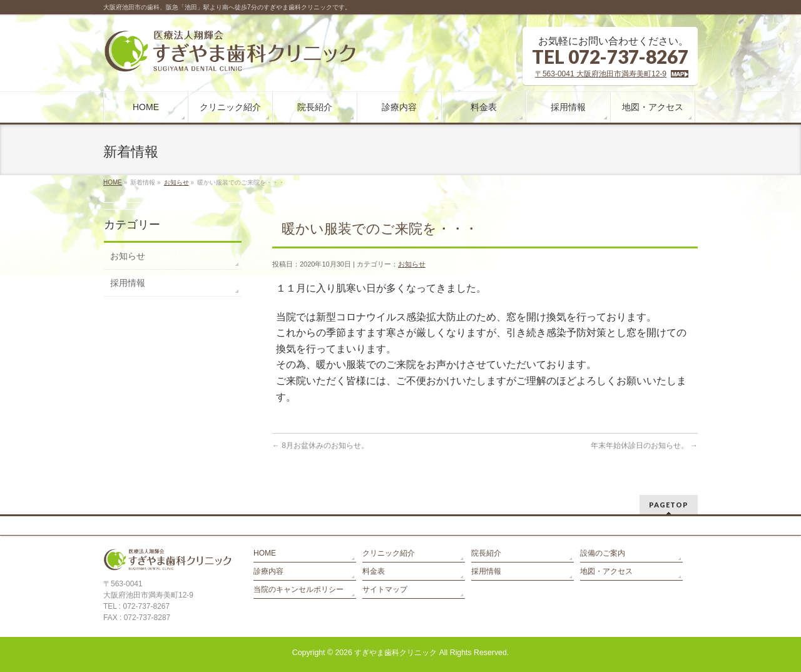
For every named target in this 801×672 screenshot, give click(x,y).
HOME (113, 182)
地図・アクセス (606, 571)
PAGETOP (669, 505)
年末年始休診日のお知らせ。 (644, 445)
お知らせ (176, 182)
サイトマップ (385, 589)
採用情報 (128, 283)
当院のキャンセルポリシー (298, 589)
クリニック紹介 (389, 553)
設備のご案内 (603, 553)
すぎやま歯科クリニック (395, 653)
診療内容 (268, 571)
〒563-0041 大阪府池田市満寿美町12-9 (601, 74)
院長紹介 (486, 553)
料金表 (374, 571)
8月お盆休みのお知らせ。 (320, 445)
